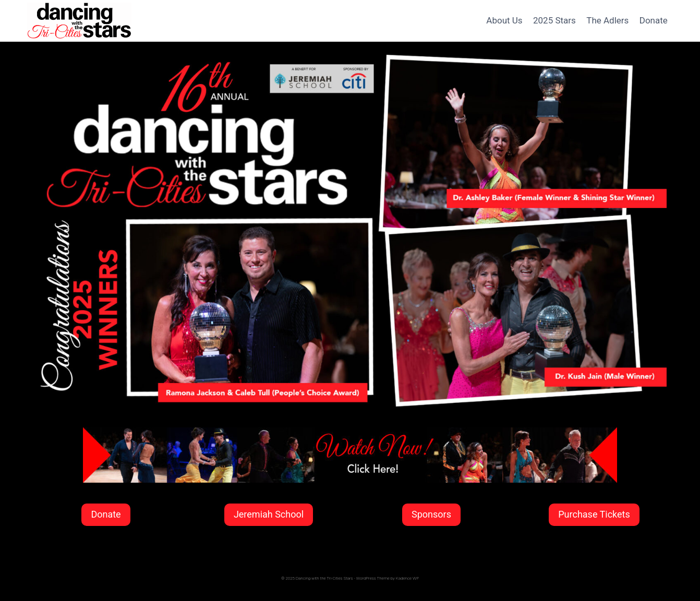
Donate (654, 20)
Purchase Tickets (594, 514)
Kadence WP (407, 578)
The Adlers (607, 20)
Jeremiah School (269, 514)
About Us (504, 20)
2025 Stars (554, 20)
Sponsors (431, 514)
